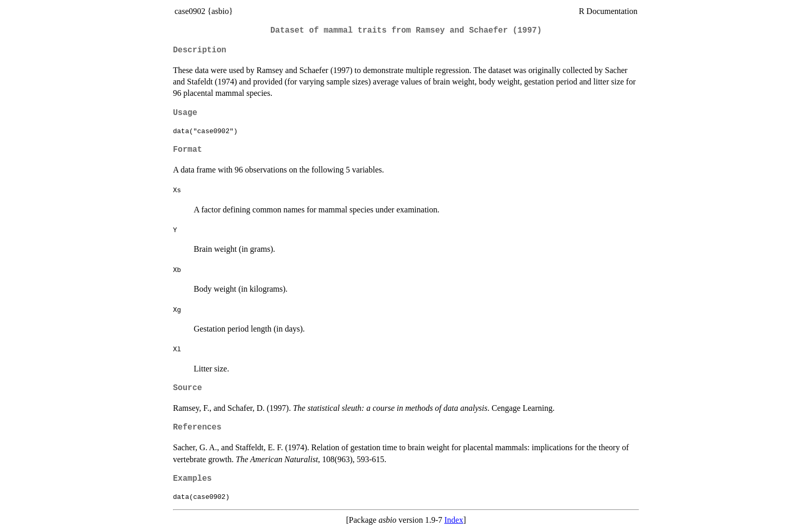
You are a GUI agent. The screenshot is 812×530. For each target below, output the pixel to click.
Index (454, 520)
